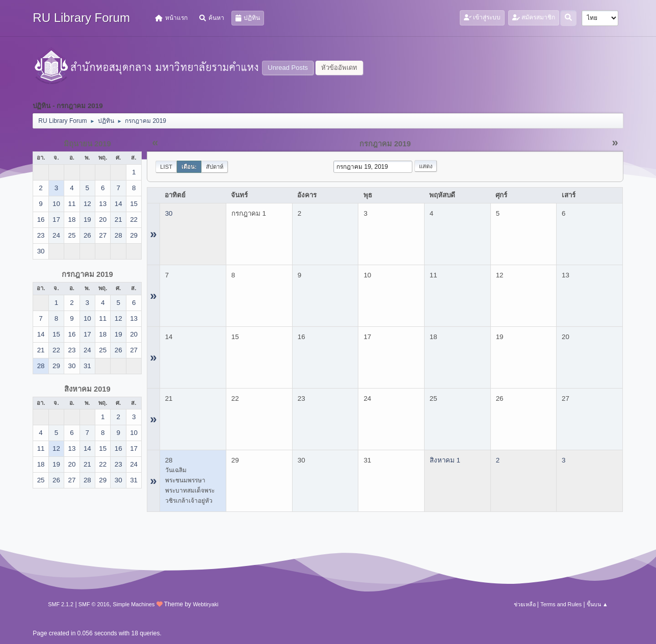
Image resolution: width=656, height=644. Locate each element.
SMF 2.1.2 (61, 604)
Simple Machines (134, 604)
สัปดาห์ (215, 167)
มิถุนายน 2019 (87, 144)
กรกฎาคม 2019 (87, 274)
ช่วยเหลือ (525, 604)
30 (169, 213)
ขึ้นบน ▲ (597, 604)
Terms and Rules (561, 604)
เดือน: (189, 167)
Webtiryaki (205, 604)
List (166, 167)
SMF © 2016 (94, 604)
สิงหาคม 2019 (87, 389)
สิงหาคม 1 (445, 460)
